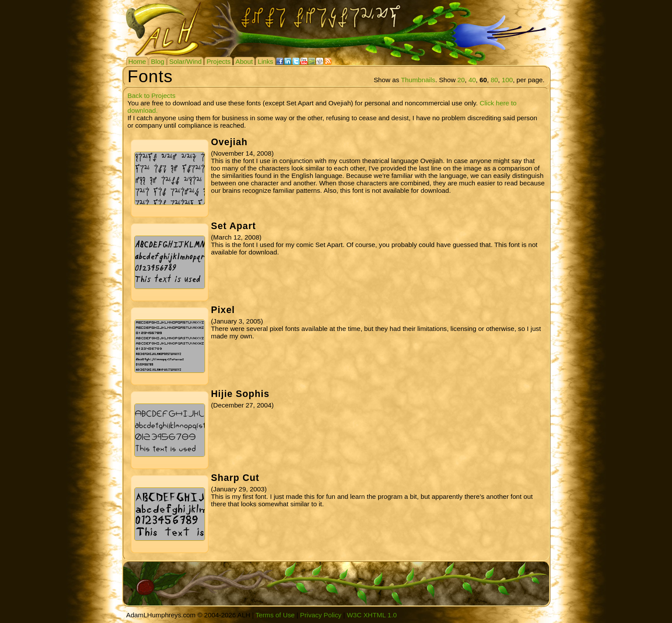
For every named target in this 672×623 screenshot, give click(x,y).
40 (472, 80)
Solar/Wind (185, 61)
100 (507, 80)
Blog (157, 61)
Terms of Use (275, 615)
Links (265, 61)
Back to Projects (152, 96)
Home (138, 61)
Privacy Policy (321, 615)
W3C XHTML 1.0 (372, 615)
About (244, 61)
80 (494, 80)
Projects (218, 61)
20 (461, 80)
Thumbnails (418, 80)
